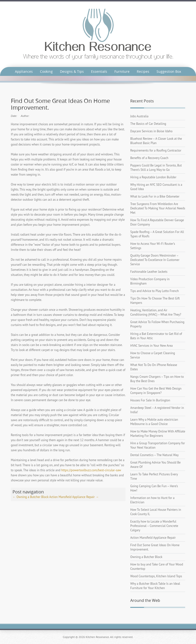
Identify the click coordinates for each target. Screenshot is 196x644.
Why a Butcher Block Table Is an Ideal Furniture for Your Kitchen (155, 586)
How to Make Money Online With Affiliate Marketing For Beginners (158, 434)
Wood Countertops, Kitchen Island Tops (156, 576)
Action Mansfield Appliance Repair (74, 497)
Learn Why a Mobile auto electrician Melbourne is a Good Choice (154, 422)
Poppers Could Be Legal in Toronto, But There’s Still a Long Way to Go (156, 168)
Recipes (143, 71)
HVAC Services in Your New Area (151, 346)
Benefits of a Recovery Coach (149, 158)
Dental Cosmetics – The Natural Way (154, 455)
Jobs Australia (139, 116)
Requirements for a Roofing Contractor (156, 150)
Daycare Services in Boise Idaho (151, 131)
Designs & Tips (72, 71)
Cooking (46, 71)
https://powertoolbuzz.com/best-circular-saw (91, 470)
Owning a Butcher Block (30, 497)
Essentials (99, 71)
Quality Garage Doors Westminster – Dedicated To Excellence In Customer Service (155, 260)
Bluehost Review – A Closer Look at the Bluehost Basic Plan (156, 141)
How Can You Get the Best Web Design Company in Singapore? (156, 391)
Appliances (24, 71)
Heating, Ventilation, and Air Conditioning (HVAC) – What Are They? (156, 312)
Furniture (122, 71)
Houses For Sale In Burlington (150, 400)
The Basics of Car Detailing (148, 124)
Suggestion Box (169, 71)
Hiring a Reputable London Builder (153, 177)
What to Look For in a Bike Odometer (155, 196)
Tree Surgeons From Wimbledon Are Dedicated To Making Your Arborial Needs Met (158, 208)
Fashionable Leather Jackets (149, 272)
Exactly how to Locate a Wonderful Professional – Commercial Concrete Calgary (154, 526)
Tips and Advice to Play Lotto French (154, 291)
